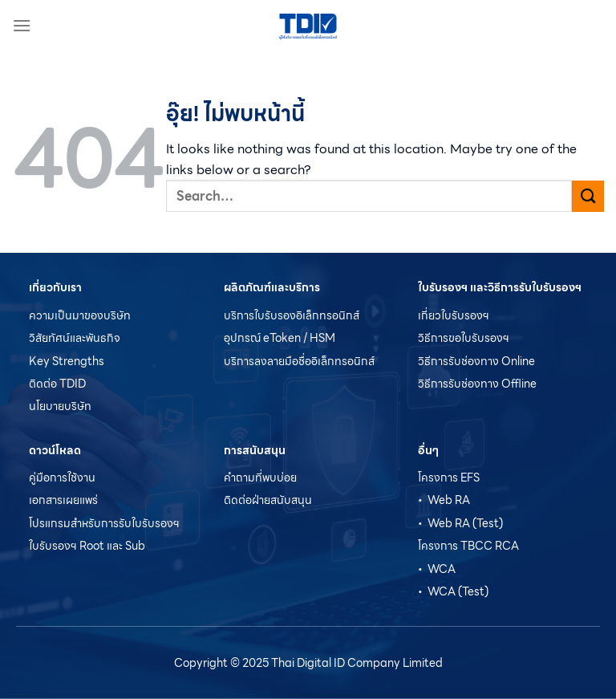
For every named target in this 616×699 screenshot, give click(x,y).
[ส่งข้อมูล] (588, 196)
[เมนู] (22, 25)
